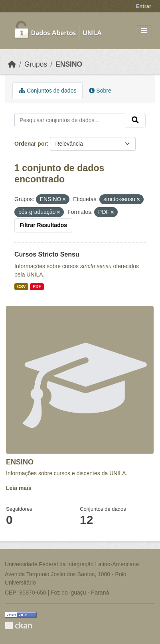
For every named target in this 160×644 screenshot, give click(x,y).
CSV (22, 286)
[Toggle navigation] (144, 31)
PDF (37, 286)
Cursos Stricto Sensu (47, 254)
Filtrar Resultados (43, 225)
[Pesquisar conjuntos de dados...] (70, 120)
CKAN (18, 625)
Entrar (144, 6)
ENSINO (69, 64)
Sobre (100, 91)
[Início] (12, 64)
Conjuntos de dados (47, 91)
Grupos (36, 64)
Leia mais (19, 488)
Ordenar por (31, 144)
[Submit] (135, 120)
